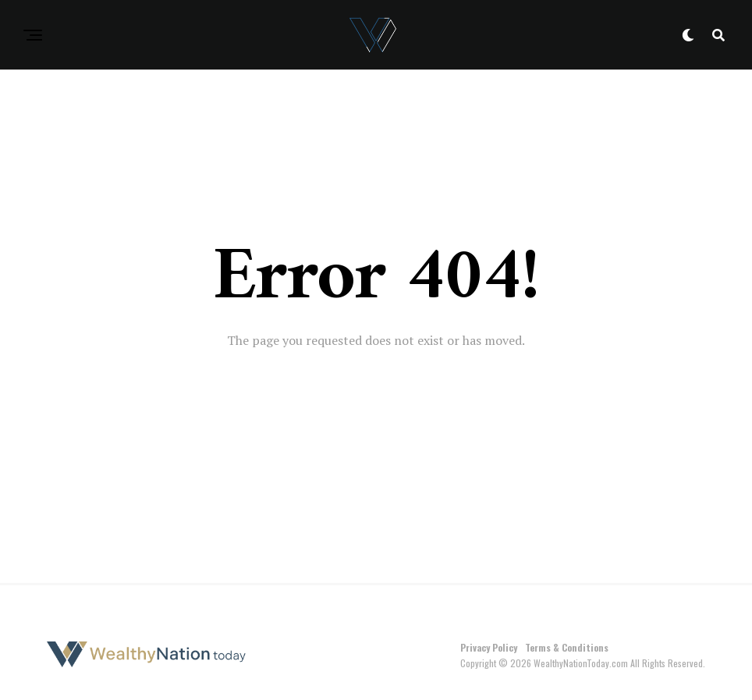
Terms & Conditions (567, 647)
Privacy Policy (489, 647)
